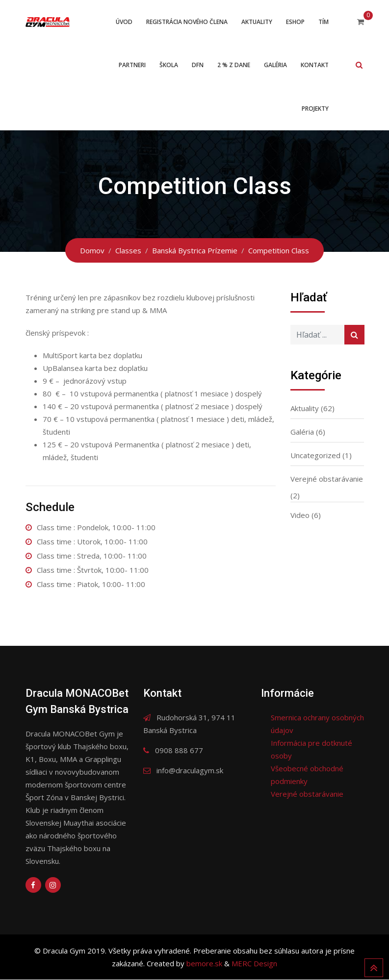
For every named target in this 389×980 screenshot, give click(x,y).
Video (300, 515)
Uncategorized (315, 456)
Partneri (132, 65)
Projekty (315, 109)
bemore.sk (205, 964)
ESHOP (295, 22)
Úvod (124, 22)
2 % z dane (234, 65)
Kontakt (315, 65)
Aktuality (257, 22)
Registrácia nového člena (187, 22)
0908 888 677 (179, 751)
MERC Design (254, 964)
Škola (169, 65)
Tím (324, 22)
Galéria (275, 65)
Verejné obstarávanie (327, 479)
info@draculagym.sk (190, 771)
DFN (198, 65)
